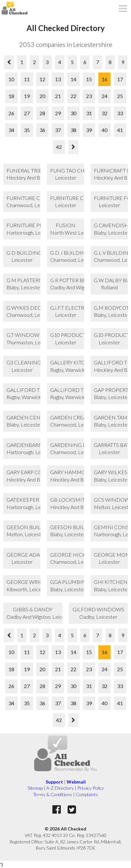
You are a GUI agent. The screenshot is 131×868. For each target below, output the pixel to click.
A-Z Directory (60, 788)
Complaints (87, 794)
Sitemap (35, 788)
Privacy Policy (91, 788)
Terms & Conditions (53, 794)
